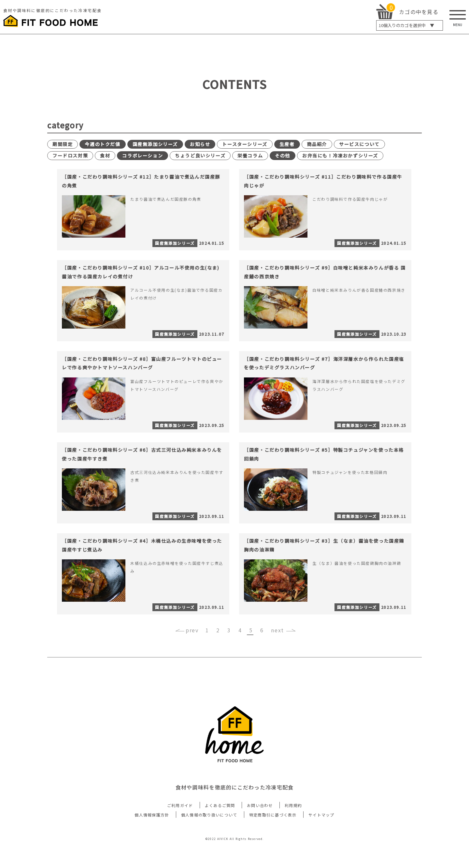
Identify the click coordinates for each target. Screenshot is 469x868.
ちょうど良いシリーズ (200, 155)
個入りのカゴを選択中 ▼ (406, 25)
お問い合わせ (260, 829)
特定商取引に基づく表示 (273, 839)
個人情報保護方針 (152, 839)
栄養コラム (250, 155)
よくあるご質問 (220, 829)
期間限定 (63, 144)
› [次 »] (272, 654)
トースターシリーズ (245, 144)
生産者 (287, 144)
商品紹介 (317, 144)
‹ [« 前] (197, 654)
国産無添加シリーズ (155, 144)
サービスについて (359, 144)
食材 (105, 155)
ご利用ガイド (180, 829)
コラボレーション (142, 155)
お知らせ (200, 144)
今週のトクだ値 (102, 144)
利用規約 (293, 829)
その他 (283, 155)
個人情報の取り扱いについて (209, 839)
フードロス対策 (70, 155)
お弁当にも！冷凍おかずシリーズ (340, 155)
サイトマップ (321, 839)
